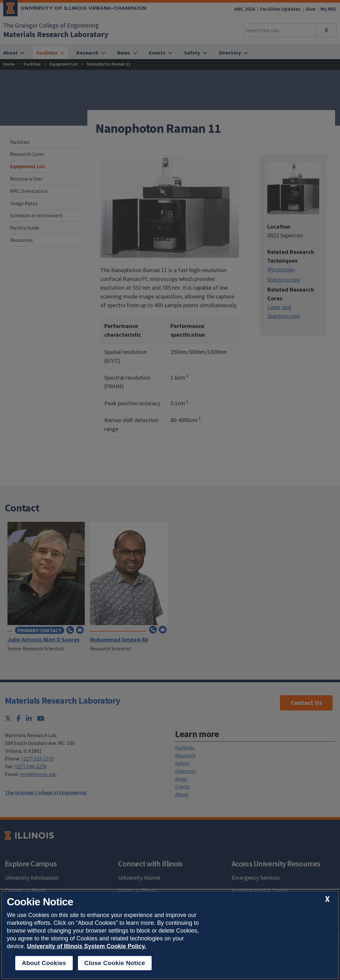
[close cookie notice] (327, 899)
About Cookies (44, 963)
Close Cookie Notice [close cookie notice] (115, 963)
